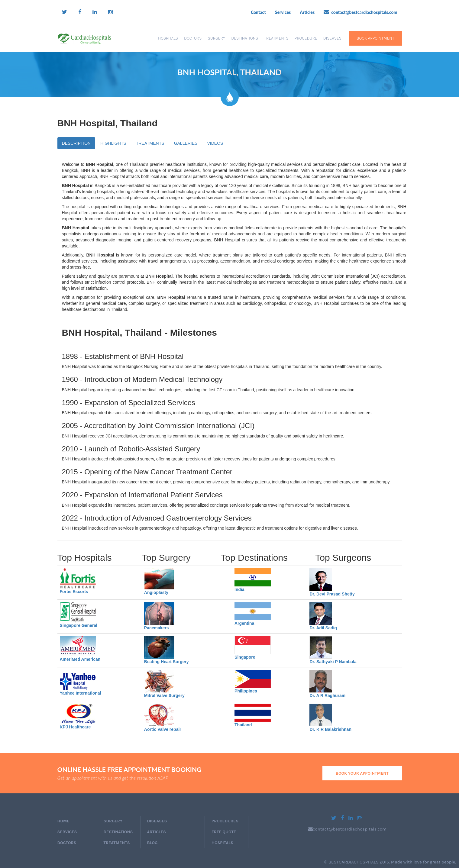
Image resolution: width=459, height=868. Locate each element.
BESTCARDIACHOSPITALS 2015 (359, 862)
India (239, 589)
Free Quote (224, 832)
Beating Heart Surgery (166, 662)
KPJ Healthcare (75, 727)
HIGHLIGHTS (113, 143)
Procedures (225, 821)
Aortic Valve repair (163, 729)
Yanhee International (81, 693)
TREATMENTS (150, 143)
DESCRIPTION (76, 143)
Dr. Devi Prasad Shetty (332, 594)
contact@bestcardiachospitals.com (360, 12)
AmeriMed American (80, 659)
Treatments (276, 38)
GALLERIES (186, 143)
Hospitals (168, 38)
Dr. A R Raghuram (327, 695)
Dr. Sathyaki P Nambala (333, 662)
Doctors (193, 38)
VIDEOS (215, 143)
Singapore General (79, 625)
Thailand (243, 725)
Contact (258, 12)
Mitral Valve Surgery (164, 695)
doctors (67, 843)
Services (283, 12)
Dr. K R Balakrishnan (330, 729)
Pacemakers (157, 628)
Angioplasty (156, 592)
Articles (307, 12)
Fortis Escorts (74, 592)
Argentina (244, 623)
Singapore (245, 657)
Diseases (332, 38)
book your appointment (362, 773)
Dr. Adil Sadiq (323, 628)
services (67, 832)
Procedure (306, 38)
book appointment (375, 38)
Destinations (245, 38)
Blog (152, 843)
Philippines (246, 691)
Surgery (216, 38)
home (63, 821)
